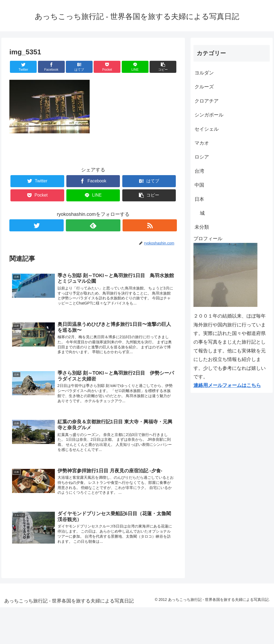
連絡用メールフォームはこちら (227, 385)
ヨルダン (204, 73)
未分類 (202, 227)
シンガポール (209, 115)
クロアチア (207, 101)
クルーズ (204, 87)
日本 (199, 199)
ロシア (202, 157)
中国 (199, 185)
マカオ (202, 143)
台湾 (199, 171)
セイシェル (207, 129)
